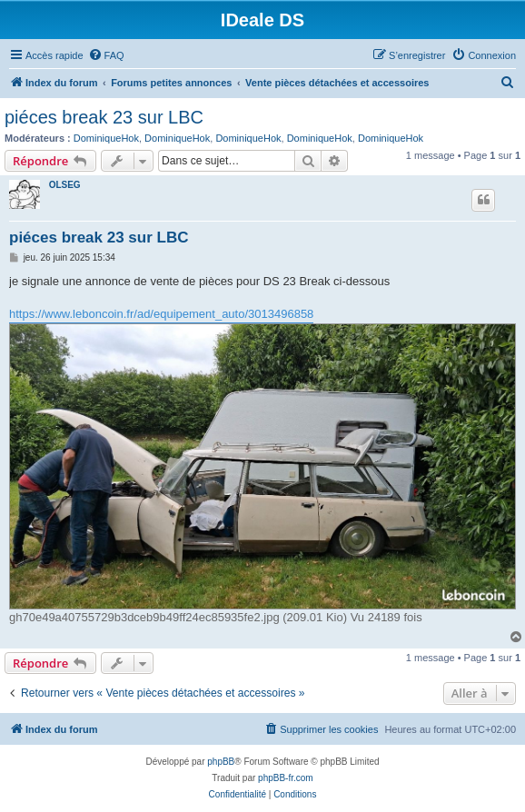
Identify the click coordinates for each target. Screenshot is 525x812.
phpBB (221, 762)
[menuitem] (106, 55)
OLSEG (65, 185)
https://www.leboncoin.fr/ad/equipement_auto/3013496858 (161, 314)
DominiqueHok (106, 138)
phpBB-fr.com (286, 778)
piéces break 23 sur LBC (104, 117)
